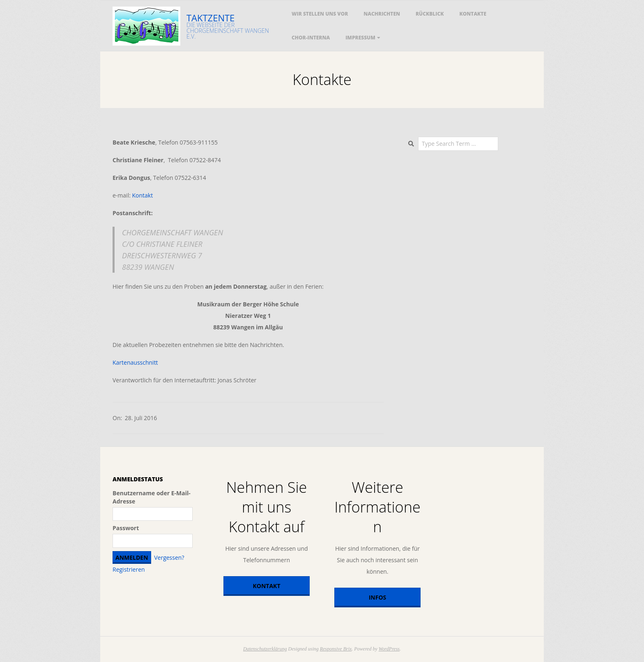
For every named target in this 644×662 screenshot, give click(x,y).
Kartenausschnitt (135, 362)
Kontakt (143, 195)
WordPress (389, 649)
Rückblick (430, 14)
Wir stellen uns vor (320, 14)
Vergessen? (169, 557)
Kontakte (473, 14)
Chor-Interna (311, 38)
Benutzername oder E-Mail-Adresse (152, 497)
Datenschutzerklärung (265, 649)
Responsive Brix (336, 649)
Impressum (360, 38)
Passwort (126, 528)
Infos (378, 597)
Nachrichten (382, 14)
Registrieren (129, 569)
